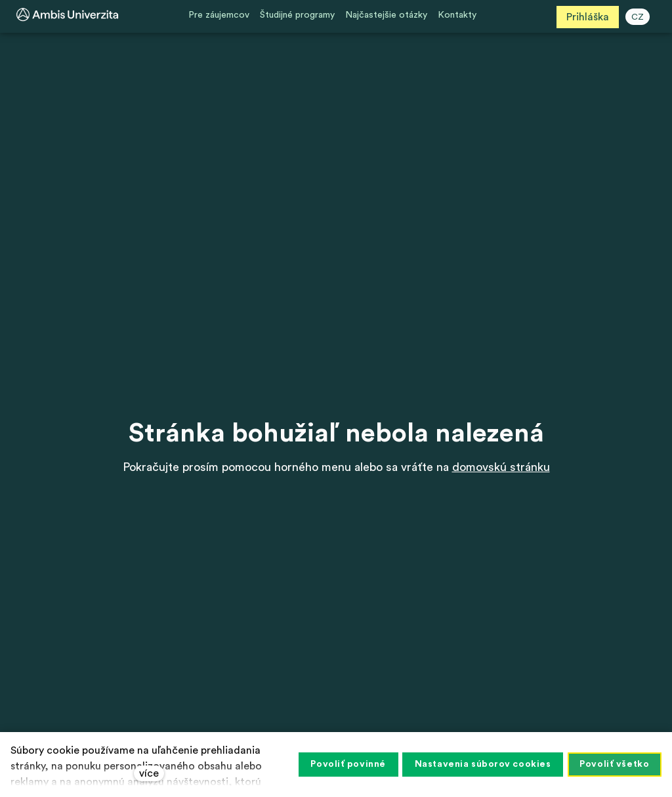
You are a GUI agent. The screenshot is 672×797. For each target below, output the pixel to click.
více (149, 773)
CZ (640, 17)
